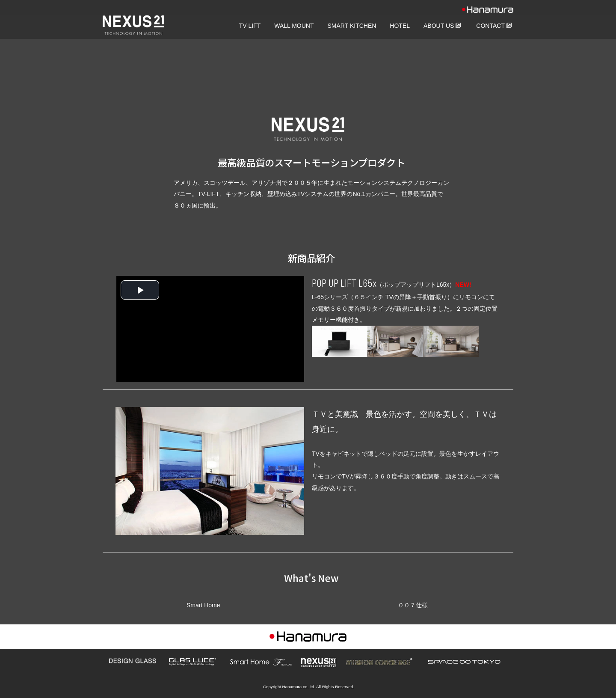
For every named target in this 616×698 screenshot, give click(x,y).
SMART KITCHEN (352, 26)
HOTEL (400, 26)
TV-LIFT (250, 26)
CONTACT (494, 26)
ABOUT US (442, 26)
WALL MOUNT (294, 26)
